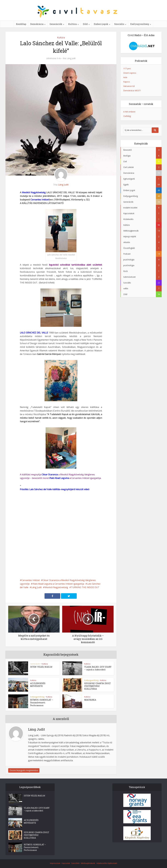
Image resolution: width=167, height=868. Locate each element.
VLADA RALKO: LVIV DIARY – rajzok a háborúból (98, 668)
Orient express (130, 73)
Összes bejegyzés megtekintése (24, 770)
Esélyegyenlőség (140, 24)
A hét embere (129, 112)
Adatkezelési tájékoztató (107, 863)
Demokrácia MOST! (132, 91)
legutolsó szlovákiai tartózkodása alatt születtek (75, 265)
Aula (125, 77)
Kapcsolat (66, 863)
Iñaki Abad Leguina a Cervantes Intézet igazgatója (58, 584)
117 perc (127, 69)
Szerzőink (75, 863)
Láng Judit (71, 58)
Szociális (119, 24)
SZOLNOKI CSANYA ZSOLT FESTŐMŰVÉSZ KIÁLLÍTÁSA (97, 686)
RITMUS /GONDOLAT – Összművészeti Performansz (42, 703)
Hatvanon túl (129, 86)
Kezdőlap (21, 24)
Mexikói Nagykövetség (34, 192)
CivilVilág (127, 116)
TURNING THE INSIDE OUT (85, 587)
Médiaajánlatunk (88, 863)
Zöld (85, 24)
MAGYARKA (90, 700)
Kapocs (127, 82)
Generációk (56, 24)
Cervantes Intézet (40, 200)
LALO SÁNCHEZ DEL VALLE (34, 333)
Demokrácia (37, 24)
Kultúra (72, 24)
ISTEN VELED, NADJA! (41, 667)
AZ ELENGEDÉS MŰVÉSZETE (38, 685)
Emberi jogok (101, 24)
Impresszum (55, 863)
